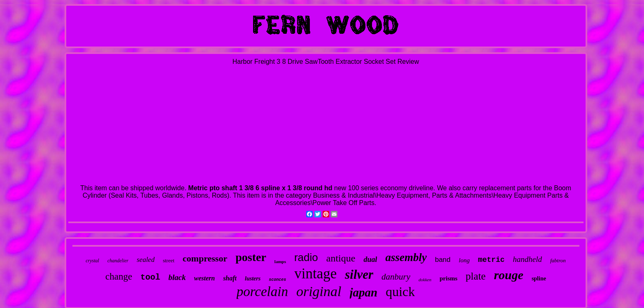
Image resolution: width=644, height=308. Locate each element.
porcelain (262, 292)
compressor (205, 258)
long (464, 260)
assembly (406, 257)
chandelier (118, 261)
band (443, 260)
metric (491, 260)
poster (251, 257)
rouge (509, 275)
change (119, 276)
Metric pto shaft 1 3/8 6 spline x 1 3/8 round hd (260, 188)
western (204, 278)
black (177, 277)
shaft (230, 278)
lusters (253, 279)
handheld (527, 259)
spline (539, 279)
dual (370, 259)
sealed (145, 260)
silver (359, 274)
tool (150, 277)
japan (364, 292)
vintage (315, 274)
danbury (396, 277)
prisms (448, 278)
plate (476, 276)
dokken (425, 280)
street (169, 260)
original (319, 291)
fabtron (558, 260)
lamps (280, 261)
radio (306, 257)
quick (400, 292)
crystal (92, 261)
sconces (277, 280)
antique (341, 258)
